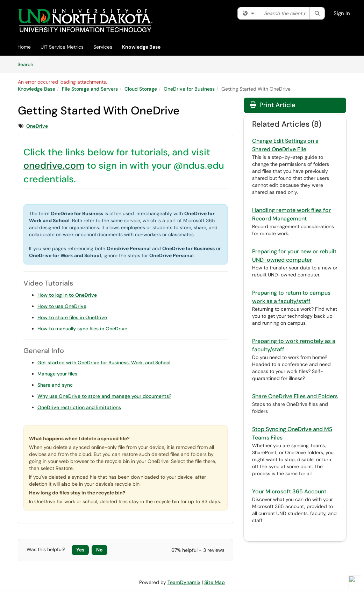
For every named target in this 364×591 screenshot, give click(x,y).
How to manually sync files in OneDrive (82, 329)
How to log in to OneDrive (67, 295)
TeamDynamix (184, 582)
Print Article (273, 105)
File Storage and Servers (90, 89)
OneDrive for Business (189, 89)
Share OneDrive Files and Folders (295, 396)
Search (28, 64)
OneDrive (37, 126)
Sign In (342, 13)
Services (103, 47)
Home (24, 47)
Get (42, 363)
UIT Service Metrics (62, 47)
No (99, 550)
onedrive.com (54, 165)
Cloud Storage (141, 89)
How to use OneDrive (62, 306)
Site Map (215, 582)
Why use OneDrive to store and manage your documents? (104, 396)
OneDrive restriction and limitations (79, 407)
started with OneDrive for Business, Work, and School (108, 363)
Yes (80, 550)
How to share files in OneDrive (72, 317)
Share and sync (55, 385)
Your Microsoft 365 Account (289, 491)
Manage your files (57, 374)
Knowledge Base (141, 47)
